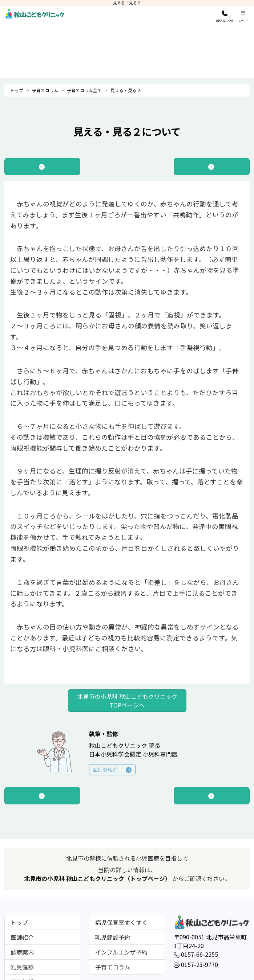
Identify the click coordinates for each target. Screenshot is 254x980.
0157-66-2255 (196, 954)
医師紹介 (22, 937)
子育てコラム (45, 90)
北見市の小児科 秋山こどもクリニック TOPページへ (127, 701)
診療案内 (22, 952)
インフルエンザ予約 (121, 952)
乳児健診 (22, 967)
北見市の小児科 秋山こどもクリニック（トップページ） (98, 878)
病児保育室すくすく (121, 922)
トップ (17, 90)
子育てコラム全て (84, 90)
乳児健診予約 (113, 937)
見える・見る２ (126, 90)
